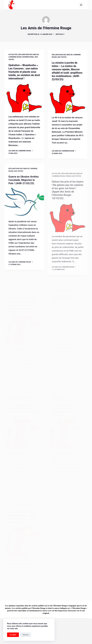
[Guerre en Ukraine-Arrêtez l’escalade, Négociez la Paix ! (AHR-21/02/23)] (24, 207)
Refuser (26, 635)
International (28, 57)
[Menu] (81, 5)
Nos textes (62, 58)
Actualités (13, 55)
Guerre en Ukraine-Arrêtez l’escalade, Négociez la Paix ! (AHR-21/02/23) (24, 185)
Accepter (13, 635)
